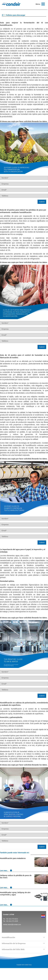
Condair (11, 4)
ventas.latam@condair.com (12, 925)
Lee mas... (6, 871)
